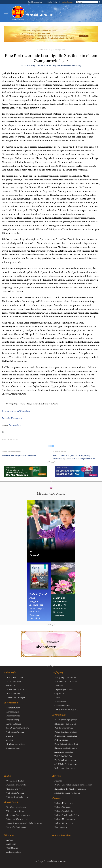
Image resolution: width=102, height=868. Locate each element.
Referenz (57, 776)
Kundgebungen (13, 712)
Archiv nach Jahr (14, 852)
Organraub (59, 693)
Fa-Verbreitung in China (17, 689)
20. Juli (9, 740)
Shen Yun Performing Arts (18, 728)
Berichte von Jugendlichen (66, 736)
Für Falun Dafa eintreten (65, 760)
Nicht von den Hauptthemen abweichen (19, 456)
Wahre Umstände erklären (66, 732)
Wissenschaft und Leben (17, 797)
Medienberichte (13, 716)
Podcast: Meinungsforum (65, 819)
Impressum (11, 844)
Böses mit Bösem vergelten (18, 819)
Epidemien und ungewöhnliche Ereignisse (25, 823)
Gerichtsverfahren (62, 705)
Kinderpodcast (61, 827)
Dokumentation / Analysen (66, 681)
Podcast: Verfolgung (63, 807)
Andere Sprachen (68, 2)
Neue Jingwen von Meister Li (67, 793)
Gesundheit (11, 685)
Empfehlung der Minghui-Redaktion (70, 789)
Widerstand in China (15, 811)
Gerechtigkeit (11, 802)
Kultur (8, 776)
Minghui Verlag (52, 2)
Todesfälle (59, 685)
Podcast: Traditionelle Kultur (67, 815)
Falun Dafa (10, 672)
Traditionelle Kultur (15, 781)
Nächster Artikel (60, 452)
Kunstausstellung (14, 724)
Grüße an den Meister (16, 744)
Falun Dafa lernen (14, 681)
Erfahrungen (59, 715)
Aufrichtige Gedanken (64, 752)
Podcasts (57, 798)
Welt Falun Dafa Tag (63, 756)
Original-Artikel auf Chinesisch (16, 411)
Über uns (9, 835)
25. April (10, 736)
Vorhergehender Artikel (11, 452)
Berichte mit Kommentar (65, 768)
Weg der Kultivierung (64, 728)
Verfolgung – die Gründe (65, 677)
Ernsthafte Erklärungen (16, 827)
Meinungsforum (13, 748)
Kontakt (10, 840)
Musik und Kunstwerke (16, 785)
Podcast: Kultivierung (64, 803)
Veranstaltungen (13, 708)
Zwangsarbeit (60, 49)
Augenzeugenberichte (64, 689)
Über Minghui (12, 848)
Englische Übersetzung (12, 418)
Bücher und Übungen (16, 697)
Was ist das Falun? (14, 693)
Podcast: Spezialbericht (65, 811)
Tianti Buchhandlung (35, 2)
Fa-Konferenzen (61, 740)
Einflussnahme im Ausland (66, 710)
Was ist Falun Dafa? (15, 677)
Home (39, 49)
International (11, 703)
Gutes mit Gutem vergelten (18, 815)
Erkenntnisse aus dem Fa (65, 724)
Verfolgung (48, 49)
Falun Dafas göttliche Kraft (66, 744)
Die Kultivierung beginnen (66, 720)
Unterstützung (13, 720)
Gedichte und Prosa (15, 789)
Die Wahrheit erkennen (16, 807)
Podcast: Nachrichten (64, 823)
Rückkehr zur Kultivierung (66, 748)
